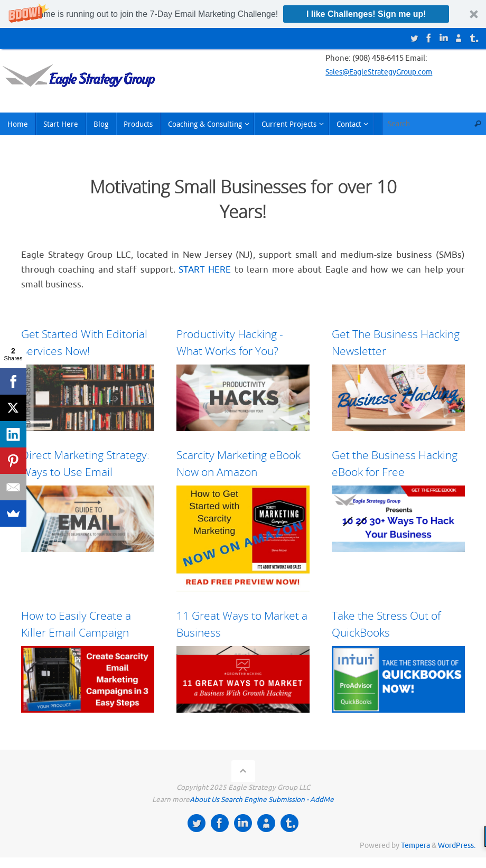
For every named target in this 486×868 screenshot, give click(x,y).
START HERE (205, 270)
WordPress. (457, 846)
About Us (204, 800)
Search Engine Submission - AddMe (277, 800)
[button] (243, 14)
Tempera (415, 846)
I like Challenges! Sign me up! (366, 14)
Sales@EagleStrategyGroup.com (384, 72)
